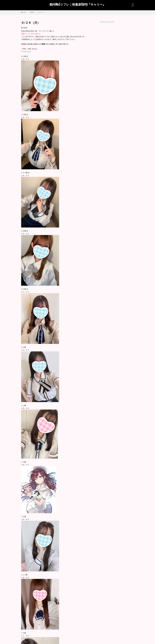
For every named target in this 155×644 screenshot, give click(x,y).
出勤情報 (32, 12)
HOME (25, 12)
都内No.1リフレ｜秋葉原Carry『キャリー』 (77, 4)
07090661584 (26, 52)
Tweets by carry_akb (107, 22)
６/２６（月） (41, 12)
